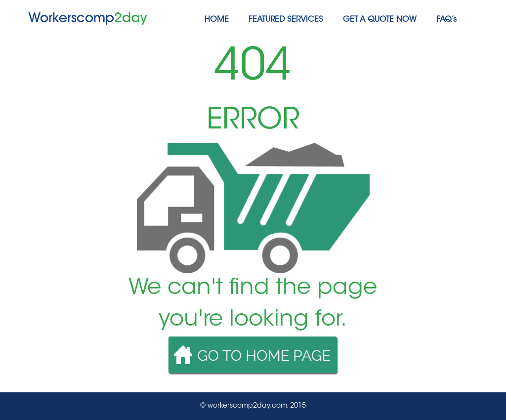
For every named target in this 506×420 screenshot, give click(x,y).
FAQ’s (446, 20)
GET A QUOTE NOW (380, 20)
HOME (217, 20)
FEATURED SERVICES (286, 20)
